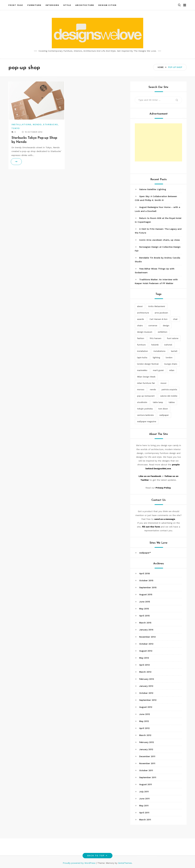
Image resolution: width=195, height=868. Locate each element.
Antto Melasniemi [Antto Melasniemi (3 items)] (157, 306)
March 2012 (145, 735)
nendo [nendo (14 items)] (153, 390)
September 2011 (148, 777)
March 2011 (145, 820)
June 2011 (144, 799)
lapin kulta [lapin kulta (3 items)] (142, 358)
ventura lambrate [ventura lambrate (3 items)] (145, 415)
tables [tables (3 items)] (172, 402)
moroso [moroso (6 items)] (141, 390)
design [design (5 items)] (166, 326)
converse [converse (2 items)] (153, 326)
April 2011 (144, 813)
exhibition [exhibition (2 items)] (163, 332)
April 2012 (144, 728)
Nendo (37, 125)
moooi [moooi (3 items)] (163, 383)
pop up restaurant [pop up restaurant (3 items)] (146, 396)
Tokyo (16, 128)
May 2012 (144, 721)
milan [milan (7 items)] (172, 370)
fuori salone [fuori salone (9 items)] (173, 338)
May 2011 (144, 806)
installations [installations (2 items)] (160, 351)
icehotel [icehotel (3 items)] (168, 345)
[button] (179, 5)
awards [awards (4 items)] (141, 319)
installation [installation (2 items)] (143, 351)
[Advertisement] (158, 142)
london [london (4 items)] (169, 358)
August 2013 (146, 651)
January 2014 (146, 630)
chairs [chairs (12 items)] (140, 326)
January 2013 (146, 686)
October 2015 (146, 580)
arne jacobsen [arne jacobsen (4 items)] (161, 313)
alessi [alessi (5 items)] (140, 306)
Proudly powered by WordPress (79, 863)
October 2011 (146, 770)
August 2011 (146, 784)
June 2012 (145, 714)
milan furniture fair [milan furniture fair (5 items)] (146, 383)
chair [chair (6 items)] (175, 319)
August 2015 (146, 594)
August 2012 (146, 707)
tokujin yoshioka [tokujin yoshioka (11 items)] (145, 409)
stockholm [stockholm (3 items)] (142, 402)
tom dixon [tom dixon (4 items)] (163, 409)
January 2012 (146, 749)
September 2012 (148, 700)
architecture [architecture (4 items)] (143, 313)
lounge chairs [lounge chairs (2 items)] (171, 364)
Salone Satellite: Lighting (153, 189)
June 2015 (145, 602)
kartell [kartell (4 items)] (174, 351)
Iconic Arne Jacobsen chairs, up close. (160, 240)
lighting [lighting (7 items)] (156, 358)
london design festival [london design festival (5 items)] (148, 364)
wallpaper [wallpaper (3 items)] (164, 415)
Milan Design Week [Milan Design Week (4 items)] (146, 377)
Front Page (16, 5)
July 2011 (144, 792)
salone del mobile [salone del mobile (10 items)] (169, 396)
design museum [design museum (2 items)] (145, 332)
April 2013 (144, 665)
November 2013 (147, 637)
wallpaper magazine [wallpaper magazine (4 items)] (147, 422)
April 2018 (144, 573)
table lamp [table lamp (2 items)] (158, 402)
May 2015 (144, 609)
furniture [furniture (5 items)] (141, 345)
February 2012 (147, 742)
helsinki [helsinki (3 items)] (155, 345)
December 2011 (147, 756)
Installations (21, 125)
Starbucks (51, 125)
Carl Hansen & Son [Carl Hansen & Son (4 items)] (159, 319)
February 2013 (147, 679)
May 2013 (144, 658)
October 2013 (146, 644)
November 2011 (147, 763)
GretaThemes (125, 863)
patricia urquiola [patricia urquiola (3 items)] (169, 390)
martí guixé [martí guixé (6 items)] (158, 370)
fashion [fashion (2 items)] (141, 338)
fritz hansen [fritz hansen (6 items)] (156, 338)
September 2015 (148, 587)
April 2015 (144, 616)
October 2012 (146, 693)
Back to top (98, 856)
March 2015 (145, 623)
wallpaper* (145, 553)
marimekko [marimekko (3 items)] (142, 370)
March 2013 (145, 672)
